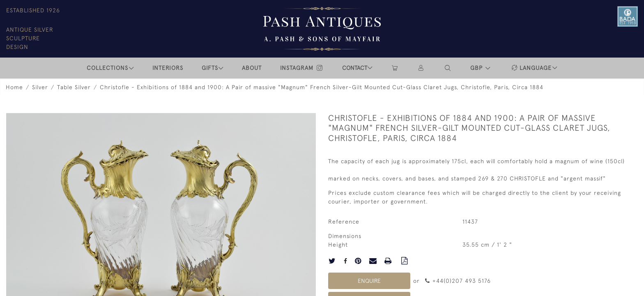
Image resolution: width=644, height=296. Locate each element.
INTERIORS (168, 68)
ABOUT (252, 68)
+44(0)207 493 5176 (458, 281)
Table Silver (74, 87)
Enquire (369, 281)
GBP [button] (477, 68)
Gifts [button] (210, 68)
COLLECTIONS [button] (107, 68)
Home (14, 87)
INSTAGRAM (302, 68)
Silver (40, 87)
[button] (448, 68)
